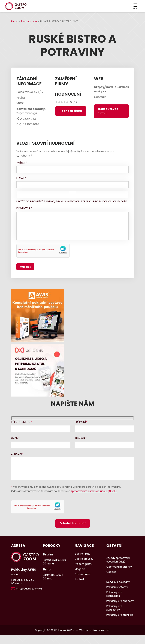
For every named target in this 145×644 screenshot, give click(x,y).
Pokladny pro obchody (120, 601)
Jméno (22, 163)
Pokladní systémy (117, 587)
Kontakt (79, 579)
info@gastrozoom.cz (29, 589)
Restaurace (29, 21)
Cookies (111, 572)
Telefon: (80, 438)
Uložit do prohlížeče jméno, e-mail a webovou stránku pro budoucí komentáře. (72, 201)
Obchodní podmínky (119, 567)
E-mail (21, 178)
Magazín (80, 569)
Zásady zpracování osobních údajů (118, 560)
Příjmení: (80, 422)
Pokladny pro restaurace (114, 594)
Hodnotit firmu (71, 111)
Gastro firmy (82, 554)
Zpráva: (16, 454)
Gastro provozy (84, 559)
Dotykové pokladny (118, 582)
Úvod (15, 21)
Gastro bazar (83, 574)
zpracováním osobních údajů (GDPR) (94, 491)
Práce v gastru (84, 564)
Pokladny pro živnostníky (114, 608)
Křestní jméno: (21, 422)
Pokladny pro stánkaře (120, 615)
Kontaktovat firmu (108, 111)
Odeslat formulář (73, 523)
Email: (15, 438)
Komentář (24, 208)
